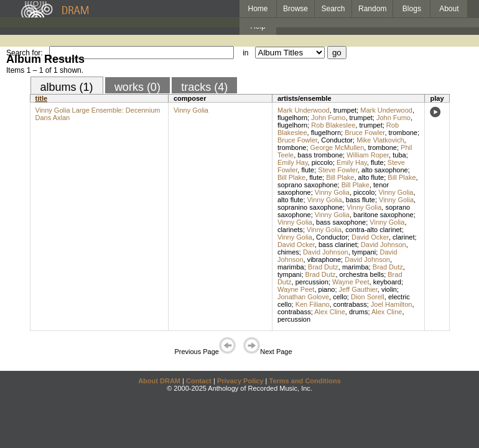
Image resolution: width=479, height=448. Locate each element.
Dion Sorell (368, 297)
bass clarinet (338, 245)
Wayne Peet (351, 282)
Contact (199, 381)
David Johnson (384, 245)
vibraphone (324, 259)
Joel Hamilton (392, 304)
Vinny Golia (191, 110)
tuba (399, 155)
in (245, 53)
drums (359, 312)
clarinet (403, 237)
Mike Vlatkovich (380, 140)
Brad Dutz (323, 267)
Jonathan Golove (303, 297)
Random (372, 9)
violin (389, 289)
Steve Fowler (338, 170)
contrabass (350, 304)
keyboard (387, 282)
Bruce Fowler (365, 133)
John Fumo (328, 118)
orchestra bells (362, 274)
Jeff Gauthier (358, 289)
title (42, 98)
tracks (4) (204, 87)
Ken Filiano (313, 304)
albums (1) (67, 87)
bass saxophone (341, 222)
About (449, 9)
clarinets (290, 230)
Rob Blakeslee (333, 125)
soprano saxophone (308, 185)
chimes (288, 252)
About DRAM (159, 381)
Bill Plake (291, 177)
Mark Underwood (304, 110)
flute (377, 162)
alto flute (371, 177)
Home (258, 9)
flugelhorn (292, 118)
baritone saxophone (384, 215)
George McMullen (337, 147)
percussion (312, 282)
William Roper (368, 155)
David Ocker (370, 237)
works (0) (137, 87)
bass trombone (320, 155)
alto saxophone (385, 170)
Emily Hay (293, 162)
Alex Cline (330, 312)
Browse (295, 9)
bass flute (360, 200)
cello (340, 297)
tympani (364, 252)
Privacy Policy (240, 381)
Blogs (412, 9)
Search (333, 9)
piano (327, 289)
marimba (291, 267)
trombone (403, 133)
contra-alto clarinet (374, 230)
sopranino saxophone (310, 207)
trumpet (345, 110)
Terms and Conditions (305, 381)
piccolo (322, 162)
